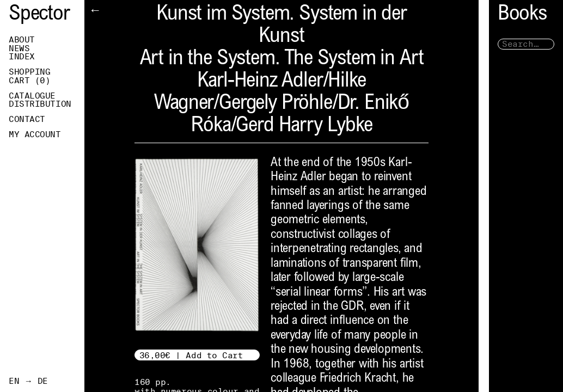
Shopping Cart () (42, 76)
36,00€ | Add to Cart (191, 355)
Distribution (40, 104)
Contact (27, 119)
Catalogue (32, 96)
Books (512, 15)
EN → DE (28, 381)
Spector (39, 15)
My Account (35, 134)
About (22, 40)
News (19, 48)
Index (22, 57)
